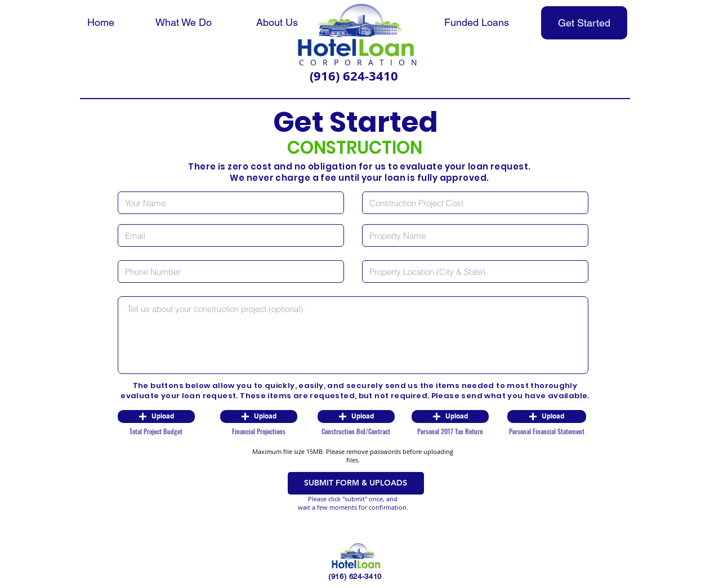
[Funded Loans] (477, 23)
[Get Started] (584, 23)
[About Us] (277, 23)
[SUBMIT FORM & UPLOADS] (356, 483)
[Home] (101, 23)
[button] (156, 416)
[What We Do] (184, 23)
